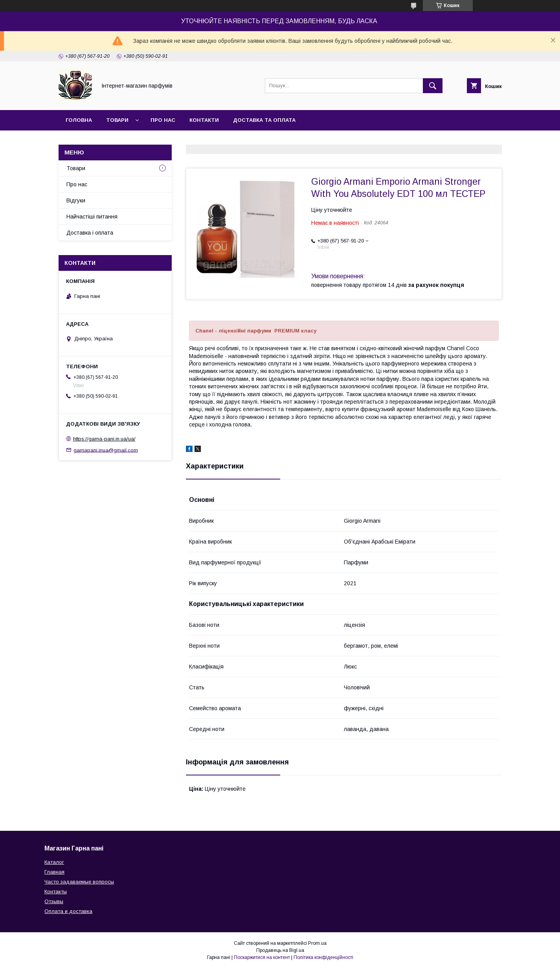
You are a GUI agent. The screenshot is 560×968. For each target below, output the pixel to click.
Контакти (204, 120)
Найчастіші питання (92, 217)
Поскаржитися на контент (262, 957)
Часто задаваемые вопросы (79, 882)
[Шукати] (433, 86)
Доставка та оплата (264, 120)
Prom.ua (317, 943)
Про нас (163, 120)
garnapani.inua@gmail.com (106, 450)
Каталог (54, 862)
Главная (54, 872)
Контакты (56, 892)
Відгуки (76, 200)
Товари (117, 120)
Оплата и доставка (68, 911)
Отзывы (54, 901)
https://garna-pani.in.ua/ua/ (104, 439)
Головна (79, 120)
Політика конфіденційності (323, 957)
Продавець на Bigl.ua (280, 950)
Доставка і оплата (90, 233)
